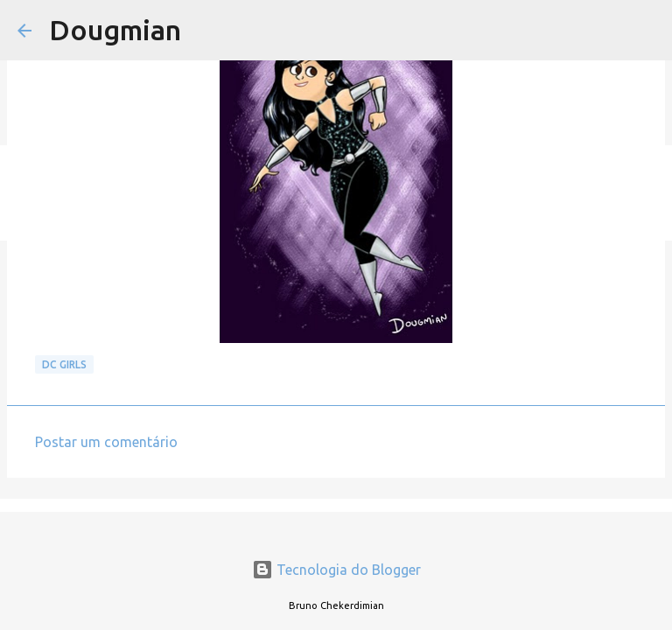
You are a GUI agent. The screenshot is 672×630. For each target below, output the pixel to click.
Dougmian (115, 30)
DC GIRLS (64, 364)
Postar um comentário (106, 442)
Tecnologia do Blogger (336, 570)
